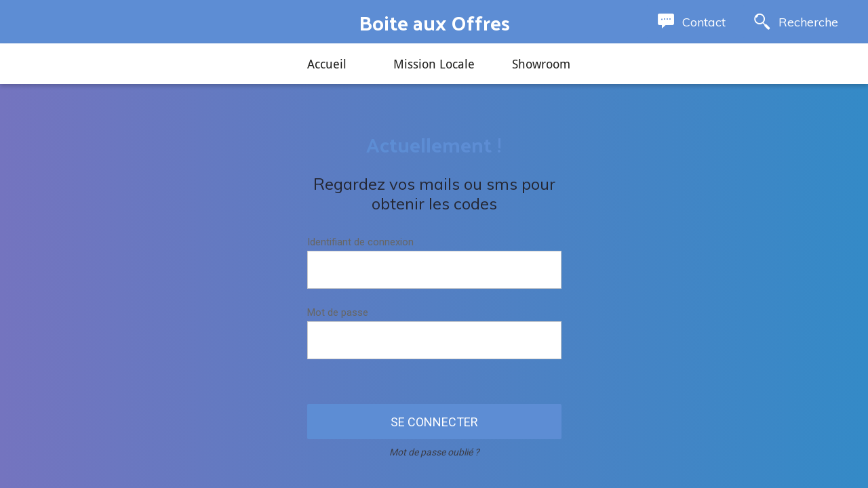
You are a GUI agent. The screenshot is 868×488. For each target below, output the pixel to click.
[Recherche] (796, 22)
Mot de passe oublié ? (434, 452)
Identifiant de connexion (360, 242)
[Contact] (692, 22)
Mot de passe (338, 312)
